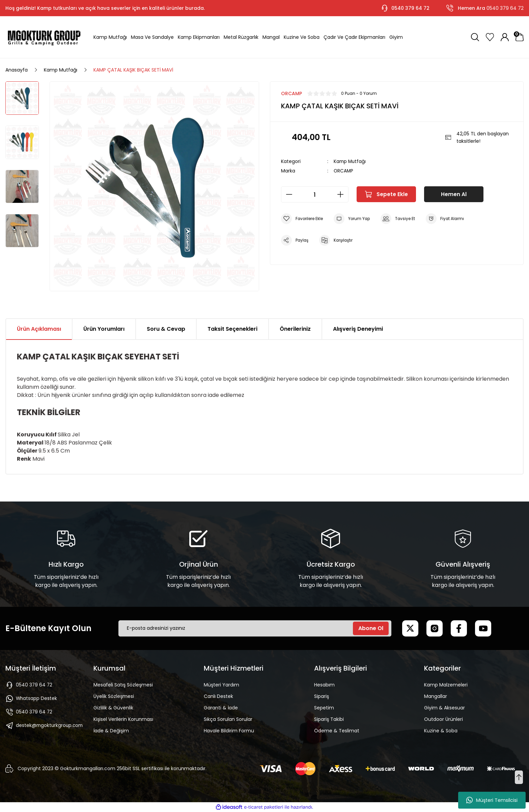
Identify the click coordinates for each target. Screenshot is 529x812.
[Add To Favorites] (302, 218)
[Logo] (44, 37)
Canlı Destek (218, 696)
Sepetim (324, 708)
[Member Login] (505, 37)
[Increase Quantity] (342, 194)
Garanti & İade (221, 708)
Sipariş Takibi (329, 719)
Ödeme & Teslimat (337, 731)
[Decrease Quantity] (287, 194)
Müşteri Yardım (221, 685)
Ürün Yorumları (104, 329)
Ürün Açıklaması (39, 329)
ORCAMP (344, 170)
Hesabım (324, 685)
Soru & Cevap (166, 329)
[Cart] (520, 37)
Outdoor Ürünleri (443, 719)
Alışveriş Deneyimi (358, 329)
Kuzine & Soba (441, 731)
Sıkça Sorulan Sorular (228, 719)
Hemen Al (454, 194)
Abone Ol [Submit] (371, 628)
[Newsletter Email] (255, 628)
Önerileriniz (295, 329)
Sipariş (322, 696)
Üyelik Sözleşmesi (114, 696)
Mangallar (436, 696)
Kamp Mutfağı (350, 161)
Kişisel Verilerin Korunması (123, 719)
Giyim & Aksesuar (444, 708)
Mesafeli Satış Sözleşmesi (123, 685)
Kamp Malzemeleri (446, 685)
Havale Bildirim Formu (229, 731)
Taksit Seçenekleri (232, 329)
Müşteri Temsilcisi (492, 800)
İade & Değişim (111, 731)
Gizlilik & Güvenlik (113, 708)
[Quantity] (315, 194)
